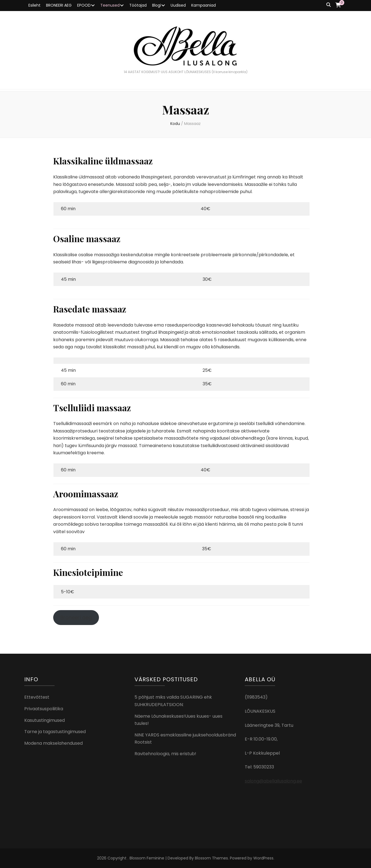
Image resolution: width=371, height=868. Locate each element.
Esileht (34, 5)
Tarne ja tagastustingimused (55, 732)
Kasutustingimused (45, 720)
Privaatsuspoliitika (44, 709)
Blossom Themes (211, 858)
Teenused (110, 5)
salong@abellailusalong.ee (273, 781)
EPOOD (84, 5)
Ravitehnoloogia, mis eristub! (165, 754)
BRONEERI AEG (59, 5)
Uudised (178, 5)
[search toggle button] (329, 5)
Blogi (157, 5)
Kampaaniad (204, 5)
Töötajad (138, 5)
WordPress (263, 858)
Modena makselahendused (53, 743)
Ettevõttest (37, 697)
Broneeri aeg (76, 617)
